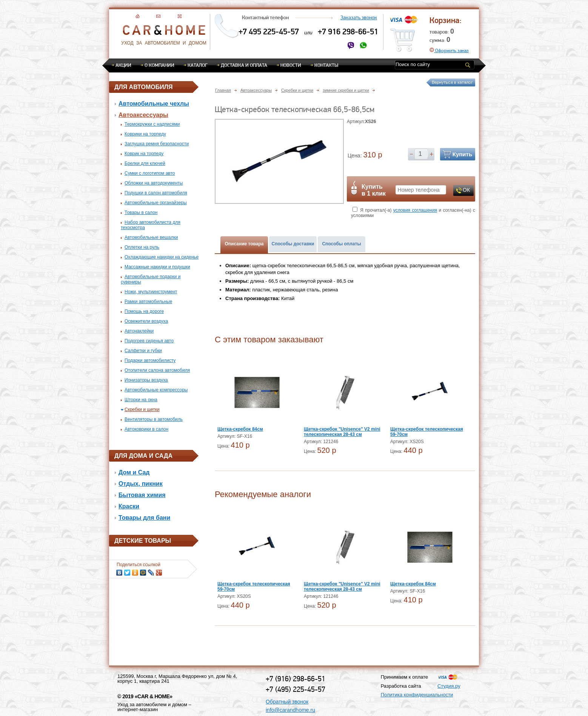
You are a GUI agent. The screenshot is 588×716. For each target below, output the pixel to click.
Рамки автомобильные (148, 302)
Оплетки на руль (142, 247)
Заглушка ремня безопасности (157, 144)
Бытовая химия (142, 495)
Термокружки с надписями (152, 124)
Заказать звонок (359, 17)
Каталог (198, 65)
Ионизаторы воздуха (146, 380)
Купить (462, 154)
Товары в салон (141, 212)
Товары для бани (144, 518)
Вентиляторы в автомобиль (154, 419)
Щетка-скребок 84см (240, 429)
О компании (159, 65)
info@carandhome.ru (290, 710)
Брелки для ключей (145, 163)
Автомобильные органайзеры (156, 203)
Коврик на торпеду (144, 154)
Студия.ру (449, 686)
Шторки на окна (141, 400)
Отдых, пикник (141, 484)
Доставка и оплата (244, 65)
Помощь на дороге (144, 311)
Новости (291, 65)
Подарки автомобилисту (150, 360)
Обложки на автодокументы (154, 183)
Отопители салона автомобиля (157, 370)
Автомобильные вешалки (151, 237)
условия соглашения (415, 210)
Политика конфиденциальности (417, 695)
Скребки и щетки (142, 410)
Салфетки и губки (143, 351)
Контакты (326, 65)
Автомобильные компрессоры (156, 390)
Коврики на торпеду (145, 134)
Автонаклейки (139, 331)
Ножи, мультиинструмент (151, 292)
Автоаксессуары (143, 115)
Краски (129, 506)
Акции (123, 65)
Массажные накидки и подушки (157, 267)
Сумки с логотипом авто (150, 173)
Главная (223, 90)
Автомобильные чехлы (154, 104)
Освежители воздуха (146, 321)
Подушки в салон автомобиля (156, 193)
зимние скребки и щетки (346, 90)
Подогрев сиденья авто (149, 341)
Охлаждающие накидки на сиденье (162, 257)
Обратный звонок (287, 702)
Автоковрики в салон (146, 429)
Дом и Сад (134, 472)
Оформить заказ (449, 50)
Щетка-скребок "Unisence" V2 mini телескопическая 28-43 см (342, 432)
